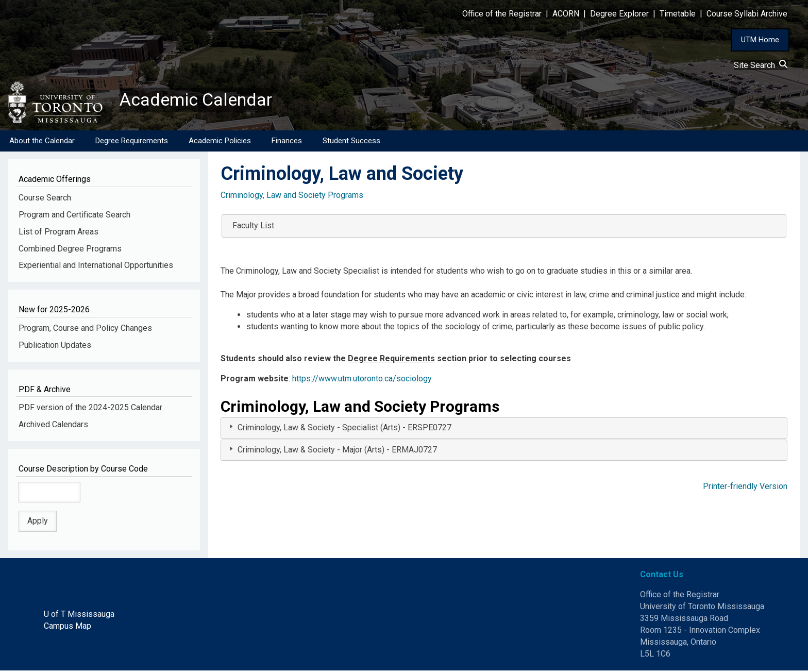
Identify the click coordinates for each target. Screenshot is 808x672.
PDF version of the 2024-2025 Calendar (90, 409)
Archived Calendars (53, 425)
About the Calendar (42, 142)
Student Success (351, 142)
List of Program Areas (58, 233)
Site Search (761, 65)
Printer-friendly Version (745, 487)
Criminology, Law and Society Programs (292, 196)
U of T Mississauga (79, 615)
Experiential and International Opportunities (96, 267)
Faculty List (253, 226)
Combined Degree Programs (70, 250)
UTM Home (760, 40)
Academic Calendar (200, 100)
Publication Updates (55, 346)
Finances (287, 142)
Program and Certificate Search (74, 216)
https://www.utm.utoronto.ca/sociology (362, 380)
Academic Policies (220, 142)
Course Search (45, 199)
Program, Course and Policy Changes (85, 329)
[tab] (504, 430)
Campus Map (68, 627)
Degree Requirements (132, 142)
